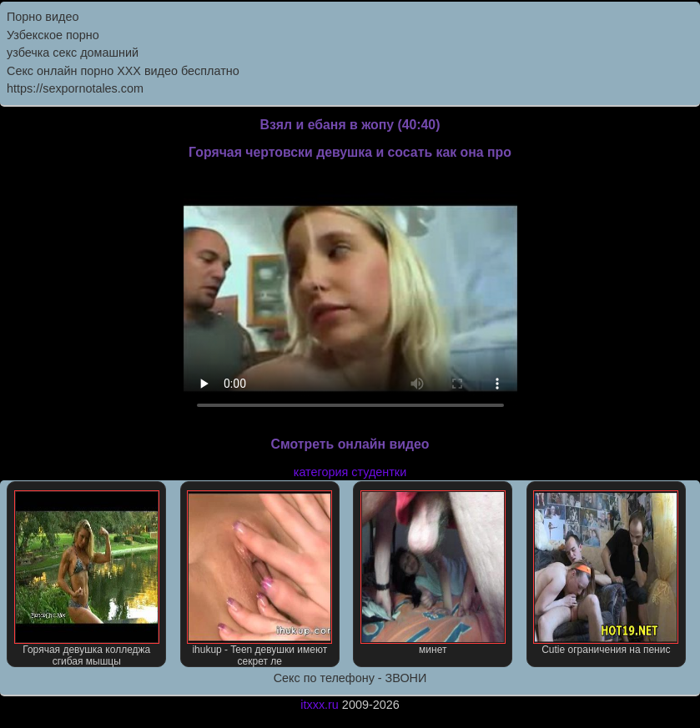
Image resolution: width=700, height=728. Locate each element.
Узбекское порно (53, 35)
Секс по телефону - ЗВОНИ (350, 678)
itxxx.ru (320, 705)
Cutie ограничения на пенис (606, 573)
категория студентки (350, 472)
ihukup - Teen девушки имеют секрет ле (259, 579)
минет (433, 573)
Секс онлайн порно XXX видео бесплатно (123, 71)
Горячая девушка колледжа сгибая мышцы (87, 579)
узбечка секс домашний (73, 53)
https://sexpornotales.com (75, 88)
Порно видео (43, 17)
